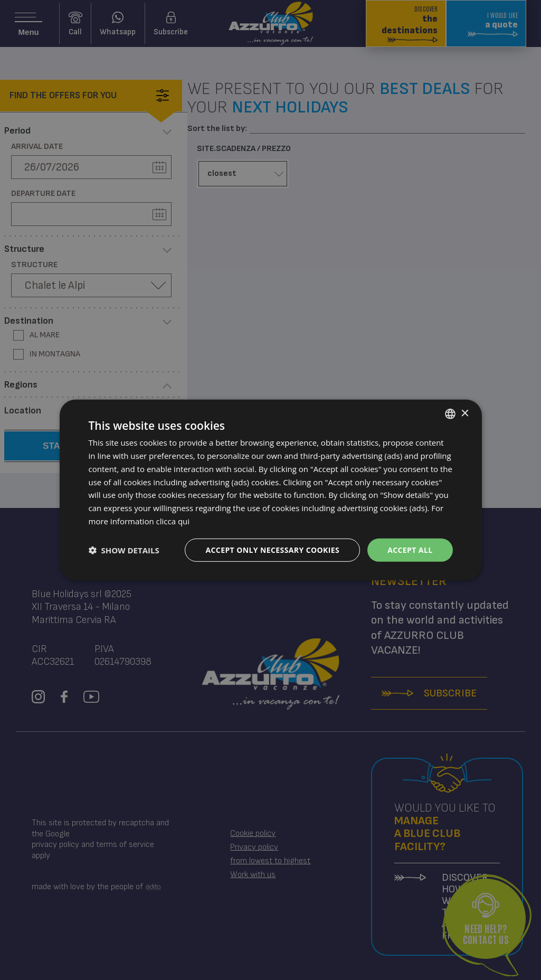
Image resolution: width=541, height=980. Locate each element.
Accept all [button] (410, 549)
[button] (124, 550)
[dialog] (271, 490)
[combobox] (450, 414)
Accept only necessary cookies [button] (272, 549)
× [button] (465, 413)
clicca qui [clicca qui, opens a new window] (173, 521)
